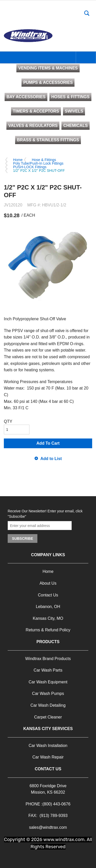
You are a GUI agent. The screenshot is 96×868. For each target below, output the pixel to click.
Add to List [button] (51, 459)
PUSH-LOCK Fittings (30, 167)
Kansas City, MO (48, 618)
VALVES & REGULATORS (33, 126)
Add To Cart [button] (48, 443)
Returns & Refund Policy (48, 630)
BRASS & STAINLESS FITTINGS (48, 140)
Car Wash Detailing (48, 705)
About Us (48, 583)
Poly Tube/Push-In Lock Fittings (38, 163)
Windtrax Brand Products (48, 659)
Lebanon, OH (48, 607)
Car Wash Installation (48, 746)
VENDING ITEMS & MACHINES (48, 68)
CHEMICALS (75, 126)
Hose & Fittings (44, 160)
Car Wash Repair (48, 757)
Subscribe (23, 538)
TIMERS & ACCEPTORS (36, 111)
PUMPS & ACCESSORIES (48, 82)
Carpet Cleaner (48, 717)
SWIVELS (74, 111)
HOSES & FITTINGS (70, 97)
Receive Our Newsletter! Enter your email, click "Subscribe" (45, 514)
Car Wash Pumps (48, 694)
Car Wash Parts (48, 670)
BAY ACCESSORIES (26, 97)
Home (18, 160)
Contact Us (48, 595)
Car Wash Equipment (48, 682)
